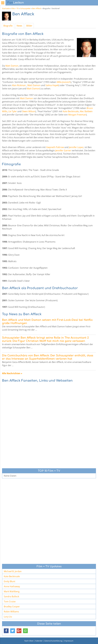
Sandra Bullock (11, 596)
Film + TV (15, 8)
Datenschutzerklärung (53, 641)
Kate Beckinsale (71, 111)
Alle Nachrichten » (12, 373)
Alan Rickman (19, 85)
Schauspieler (25, 8)
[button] (6, 631)
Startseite (6, 8)
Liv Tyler (13, 111)
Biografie (8, 26)
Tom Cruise (10, 601)
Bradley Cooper (12, 607)
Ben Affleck (37, 8)
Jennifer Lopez (76, 147)
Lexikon (16, 3)
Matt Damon (12, 66)
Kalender (39, 641)
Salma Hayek (52, 85)
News (19, 26)
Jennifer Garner (63, 150)
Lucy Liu (8, 617)
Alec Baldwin (86, 111)
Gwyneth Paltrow (55, 147)
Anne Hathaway (12, 586)
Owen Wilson (29, 111)
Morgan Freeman (77, 115)
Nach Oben (29, 641)
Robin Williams (11, 612)
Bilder (29, 26)
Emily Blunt (10, 581)
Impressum (69, 641)
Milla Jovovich (64, 82)
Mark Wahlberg (12, 591)
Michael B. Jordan (13, 571)
